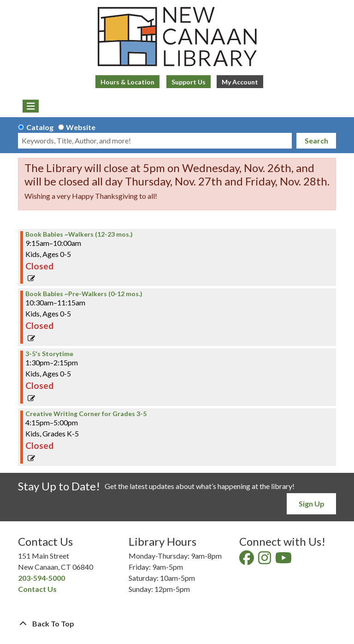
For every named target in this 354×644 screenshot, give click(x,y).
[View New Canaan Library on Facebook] (247, 560)
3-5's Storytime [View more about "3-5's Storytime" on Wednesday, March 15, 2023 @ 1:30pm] (49, 354)
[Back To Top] (177, 624)
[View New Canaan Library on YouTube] (284, 560)
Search (316, 140)
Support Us (189, 82)
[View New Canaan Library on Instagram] (265, 560)
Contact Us (37, 589)
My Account (240, 82)
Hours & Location (127, 82)
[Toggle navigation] (31, 106)
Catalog (40, 127)
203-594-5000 (41, 578)
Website (81, 127)
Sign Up (312, 504)
